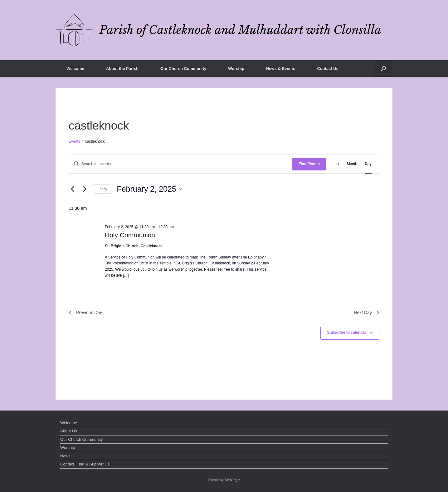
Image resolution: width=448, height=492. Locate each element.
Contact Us (328, 69)
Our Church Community (183, 69)
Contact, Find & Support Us (85, 464)
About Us (68, 431)
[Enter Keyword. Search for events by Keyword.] (181, 164)
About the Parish (122, 69)
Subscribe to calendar (346, 332)
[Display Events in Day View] (368, 164)
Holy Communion (130, 235)
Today (102, 189)
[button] (383, 69)
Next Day (367, 312)
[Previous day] (72, 189)
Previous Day (85, 312)
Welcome (75, 69)
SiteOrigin (233, 480)
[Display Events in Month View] (352, 164)
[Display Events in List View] (336, 164)
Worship (236, 69)
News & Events (281, 69)
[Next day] (85, 189)
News (65, 456)
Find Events (309, 164)
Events (74, 141)
